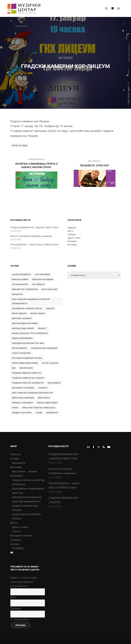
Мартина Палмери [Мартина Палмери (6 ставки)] (22, 318)
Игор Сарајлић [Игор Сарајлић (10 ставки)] (50, 289)
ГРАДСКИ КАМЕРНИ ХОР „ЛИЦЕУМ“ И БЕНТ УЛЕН (34, 228)
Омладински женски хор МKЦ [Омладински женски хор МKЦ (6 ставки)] (28, 343)
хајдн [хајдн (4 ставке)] (39, 413)
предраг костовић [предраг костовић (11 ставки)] (22, 413)
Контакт (15, 544)
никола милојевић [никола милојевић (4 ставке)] (47, 403)
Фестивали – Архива (25, 471)
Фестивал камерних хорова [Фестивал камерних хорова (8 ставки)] (27, 358)
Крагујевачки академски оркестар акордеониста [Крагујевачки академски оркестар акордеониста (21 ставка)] (31, 301)
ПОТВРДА (18, 548)
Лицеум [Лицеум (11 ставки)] (50, 309)
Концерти (72, 241)
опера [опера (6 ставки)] (15, 408)
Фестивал (72, 245)
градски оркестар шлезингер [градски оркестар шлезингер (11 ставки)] (28, 383)
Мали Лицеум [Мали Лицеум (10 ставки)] (19, 314)
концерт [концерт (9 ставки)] (43, 388)
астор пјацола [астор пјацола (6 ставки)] (50, 363)
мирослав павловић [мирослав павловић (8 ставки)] (23, 398)
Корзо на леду (20, 146)
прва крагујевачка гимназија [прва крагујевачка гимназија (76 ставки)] (39, 408)
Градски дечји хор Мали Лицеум (27, 516)
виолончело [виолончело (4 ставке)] (26, 368)
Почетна (15, 454)
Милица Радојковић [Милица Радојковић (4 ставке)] (23, 328)
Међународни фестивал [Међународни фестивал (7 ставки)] (25, 323)
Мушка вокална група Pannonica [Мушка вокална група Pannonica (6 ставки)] (30, 333)
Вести (70, 231)
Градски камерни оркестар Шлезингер (28, 482)
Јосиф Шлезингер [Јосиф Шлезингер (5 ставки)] (21, 275)
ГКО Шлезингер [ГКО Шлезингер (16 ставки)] (20, 284)
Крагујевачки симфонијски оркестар (28, 491)
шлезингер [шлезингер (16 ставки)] (52, 413)
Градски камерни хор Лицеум (25, 508)
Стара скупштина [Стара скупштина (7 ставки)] (21, 353)
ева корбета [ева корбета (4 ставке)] (54, 383)
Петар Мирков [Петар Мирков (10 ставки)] (19, 348)
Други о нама (74, 238)
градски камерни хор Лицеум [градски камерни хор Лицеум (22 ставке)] (28, 378)
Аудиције (72, 228)
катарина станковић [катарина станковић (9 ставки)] (23, 388)
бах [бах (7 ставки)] (14, 368)
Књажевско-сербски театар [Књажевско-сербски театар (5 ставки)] (27, 309)
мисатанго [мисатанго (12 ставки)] (44, 398)
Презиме (16, 608)
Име (13, 597)
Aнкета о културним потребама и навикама (31, 236)
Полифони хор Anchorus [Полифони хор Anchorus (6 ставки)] (44, 348)
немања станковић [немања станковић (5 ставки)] (23, 403)
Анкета (16, 531)
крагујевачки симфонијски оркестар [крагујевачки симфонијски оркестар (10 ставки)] (32, 393)
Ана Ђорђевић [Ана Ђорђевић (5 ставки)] (43, 275)
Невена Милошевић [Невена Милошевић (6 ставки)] (22, 338)
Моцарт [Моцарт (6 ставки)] (42, 328)
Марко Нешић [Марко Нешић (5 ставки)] (38, 314)
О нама (15, 459)
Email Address (19, 586)
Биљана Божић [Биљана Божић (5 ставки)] (20, 280)
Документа (19, 463)
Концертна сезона (21, 536)
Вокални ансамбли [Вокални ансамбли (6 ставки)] (43, 280)
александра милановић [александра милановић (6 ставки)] (25, 363)
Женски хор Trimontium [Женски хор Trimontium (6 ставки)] (25, 289)
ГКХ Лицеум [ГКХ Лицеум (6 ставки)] (38, 284)
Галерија (72, 234)
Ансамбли (16, 476)
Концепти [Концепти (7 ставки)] (17, 294)
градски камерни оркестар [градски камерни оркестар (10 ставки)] (27, 373)
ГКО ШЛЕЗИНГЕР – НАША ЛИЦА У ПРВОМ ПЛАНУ (34, 245)
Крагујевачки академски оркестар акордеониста (27, 499)
